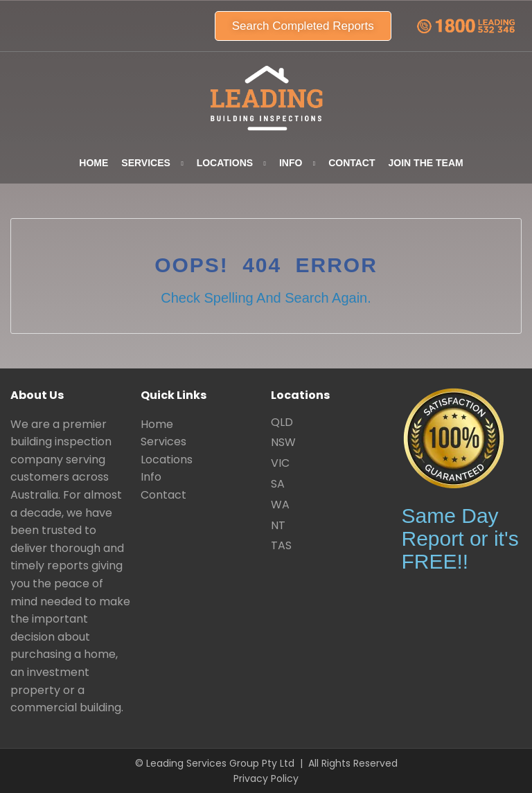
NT (278, 525)
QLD (282, 422)
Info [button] (291, 163)
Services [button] (146, 163)
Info (151, 477)
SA (278, 484)
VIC (280, 463)
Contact (352, 163)
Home (94, 163)
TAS (281, 545)
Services (163, 442)
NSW (283, 442)
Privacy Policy (266, 778)
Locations (167, 460)
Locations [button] (225, 163)
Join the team (426, 163)
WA (280, 505)
